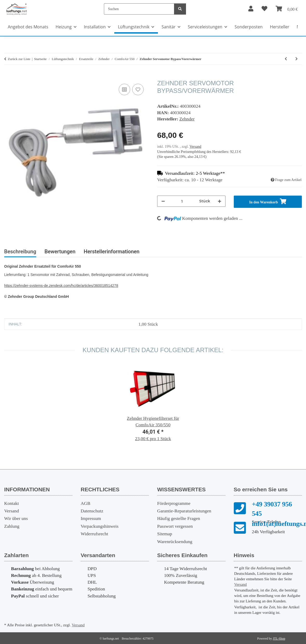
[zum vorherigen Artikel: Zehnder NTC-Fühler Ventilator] (286, 59)
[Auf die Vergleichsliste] (124, 89)
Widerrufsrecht (95, 534)
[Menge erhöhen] (219, 201)
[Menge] (182, 201)
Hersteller (280, 27)
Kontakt (12, 503)
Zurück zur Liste (19, 59)
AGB (86, 503)
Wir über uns (16, 518)
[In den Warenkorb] (8, 77)
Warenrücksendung (175, 542)
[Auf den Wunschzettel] (138, 89)
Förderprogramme (174, 503)
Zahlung (12, 526)
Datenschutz (92, 511)
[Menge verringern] (163, 201)
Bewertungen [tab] (60, 252)
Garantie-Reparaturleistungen (184, 511)
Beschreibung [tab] (20, 252)
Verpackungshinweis (100, 526)
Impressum (91, 518)
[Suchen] (139, 9)
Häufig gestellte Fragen (179, 518)
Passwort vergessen (175, 526)
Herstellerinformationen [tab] (112, 252)
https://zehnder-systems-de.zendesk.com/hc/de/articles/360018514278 (61, 286)
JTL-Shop (279, 639)
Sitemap (165, 534)
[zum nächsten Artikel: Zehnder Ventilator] (297, 59)
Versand (195, 146)
